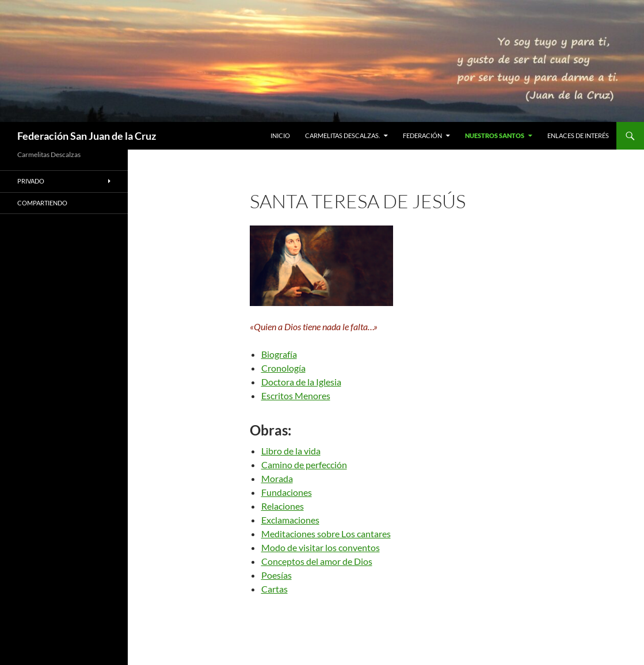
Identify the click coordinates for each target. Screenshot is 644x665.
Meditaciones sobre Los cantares (326, 534)
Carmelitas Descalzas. (342, 135)
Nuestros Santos (495, 135)
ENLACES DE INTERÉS (578, 135)
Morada (277, 478)
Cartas (275, 589)
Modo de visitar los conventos (321, 547)
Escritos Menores (296, 395)
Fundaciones (287, 492)
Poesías (277, 575)
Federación (422, 135)
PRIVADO (31, 181)
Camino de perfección (304, 465)
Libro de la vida (291, 451)
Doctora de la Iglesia (301, 382)
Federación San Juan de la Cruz (87, 136)
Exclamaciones (290, 520)
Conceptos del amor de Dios (317, 561)
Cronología (283, 368)
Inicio (280, 135)
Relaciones (283, 506)
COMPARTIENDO (42, 203)
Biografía (279, 354)
